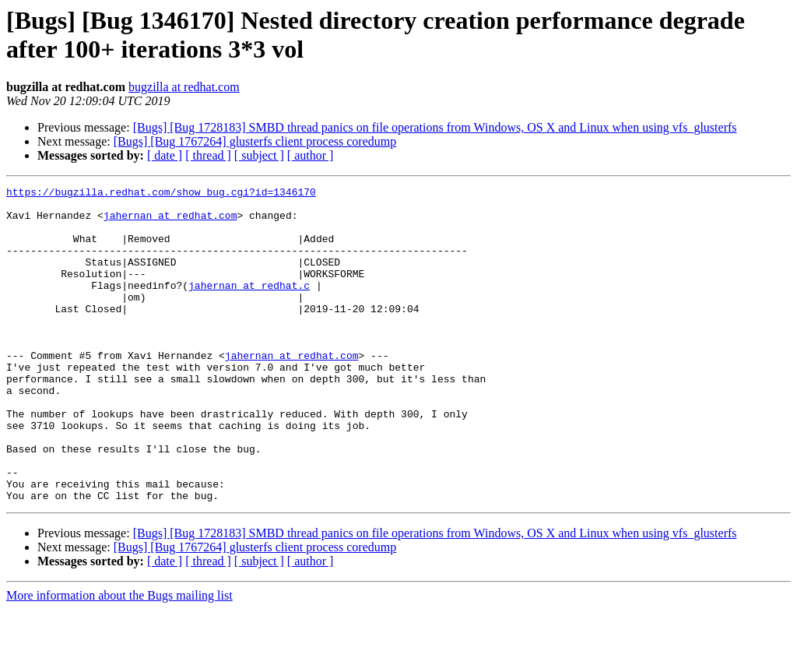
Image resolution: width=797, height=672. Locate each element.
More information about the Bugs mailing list (119, 658)
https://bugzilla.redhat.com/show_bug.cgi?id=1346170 (161, 194)
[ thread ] (208, 155)
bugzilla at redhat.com (184, 87)
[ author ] (311, 155)
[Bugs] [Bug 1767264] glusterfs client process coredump (255, 141)
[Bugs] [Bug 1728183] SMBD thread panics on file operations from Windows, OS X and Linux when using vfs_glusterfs (435, 127)
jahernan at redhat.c (249, 306)
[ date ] (165, 155)
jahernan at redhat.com (170, 222)
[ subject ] (259, 155)
